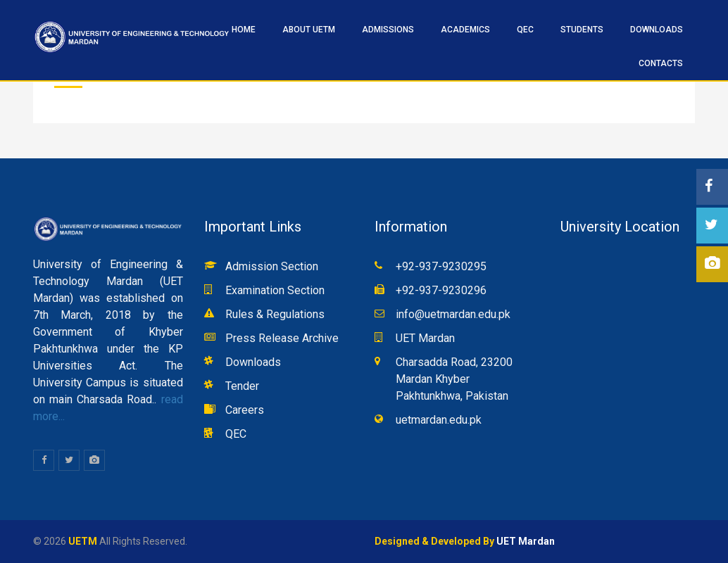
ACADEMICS (465, 30)
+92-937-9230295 (441, 266)
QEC (525, 30)
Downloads (657, 30)
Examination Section (275, 290)
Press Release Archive (282, 338)
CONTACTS (661, 63)
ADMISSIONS (388, 30)
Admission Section (272, 266)
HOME (244, 30)
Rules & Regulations (275, 314)
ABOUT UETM (309, 30)
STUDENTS (582, 30)
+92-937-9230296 (441, 290)
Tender (242, 386)
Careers (245, 410)
